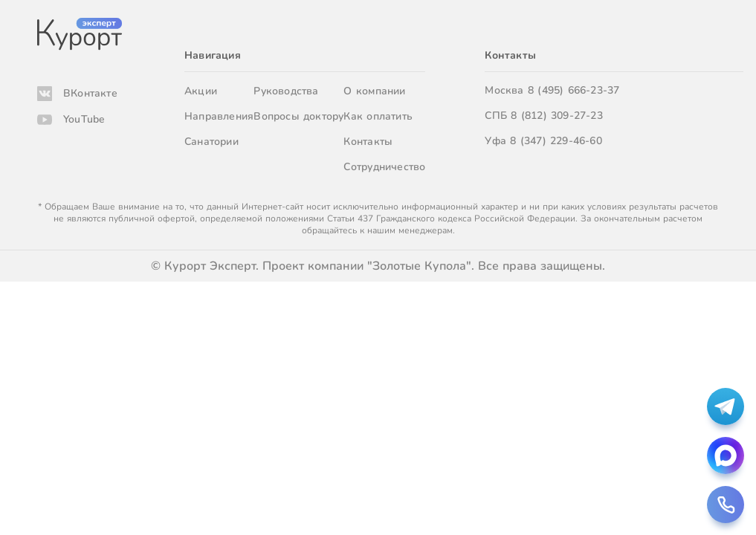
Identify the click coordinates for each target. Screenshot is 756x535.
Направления (219, 116)
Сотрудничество (384, 167)
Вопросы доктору (298, 116)
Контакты (368, 142)
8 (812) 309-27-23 (557, 116)
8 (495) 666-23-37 (574, 90)
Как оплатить (378, 116)
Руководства (286, 91)
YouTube (84, 119)
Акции (201, 91)
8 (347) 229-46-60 (556, 141)
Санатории (211, 142)
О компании (374, 91)
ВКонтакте (90, 93)
